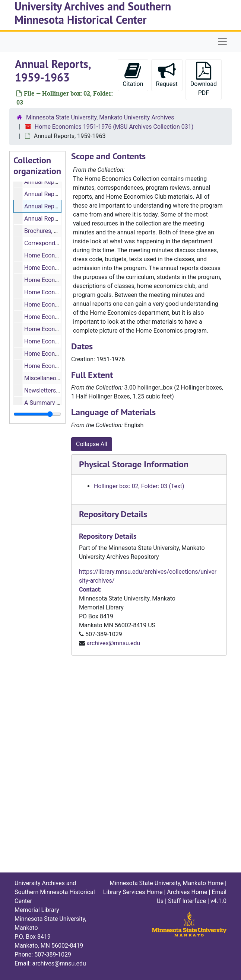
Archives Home (187, 892)
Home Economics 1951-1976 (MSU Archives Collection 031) (114, 127)
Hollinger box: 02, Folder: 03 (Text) (139, 486)
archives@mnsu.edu (113, 643)
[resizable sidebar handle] (37, 414)
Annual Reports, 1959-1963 (60, 206)
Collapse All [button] (92, 444)
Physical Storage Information (134, 464)
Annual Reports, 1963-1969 (60, 219)
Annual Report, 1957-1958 (58, 182)
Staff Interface (187, 901)
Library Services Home (133, 892)
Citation (133, 75)
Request (167, 75)
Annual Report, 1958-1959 (58, 194)
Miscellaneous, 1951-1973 (59, 378)
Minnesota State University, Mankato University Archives (100, 117)
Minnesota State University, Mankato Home (167, 883)
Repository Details (113, 514)
